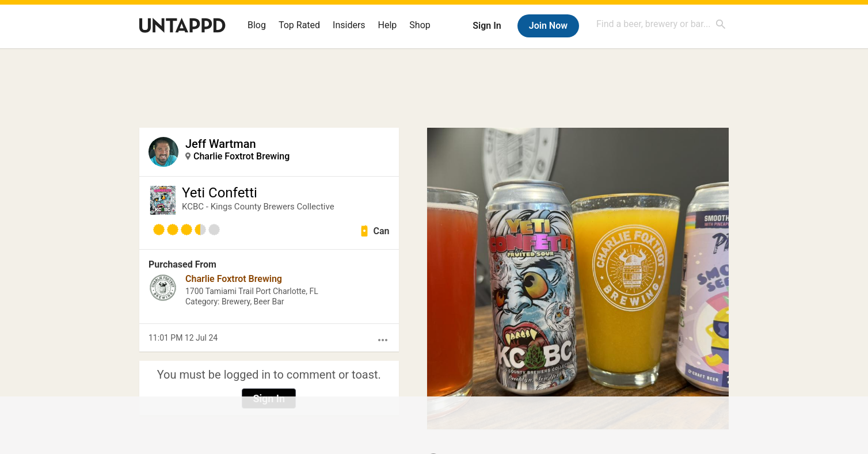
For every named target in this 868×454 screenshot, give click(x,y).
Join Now (548, 26)
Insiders (349, 25)
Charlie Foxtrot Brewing (241, 156)
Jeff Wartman (221, 144)
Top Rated (299, 25)
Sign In (487, 26)
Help (388, 25)
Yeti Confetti (220, 193)
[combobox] (661, 24)
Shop (420, 25)
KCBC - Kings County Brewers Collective (258, 207)
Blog (257, 25)
